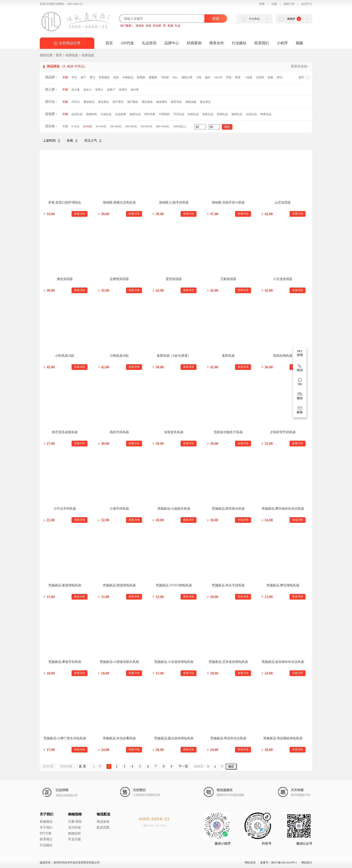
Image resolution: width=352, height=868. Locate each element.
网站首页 (250, 863)
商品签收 (103, 822)
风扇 (170, 26)
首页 (109, 43)
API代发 (127, 43)
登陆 (262, 4)
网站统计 (307, 863)
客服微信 (46, 822)
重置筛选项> (300, 66)
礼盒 (178, 26)
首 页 (82, 766)
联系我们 (262, 43)
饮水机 (157, 26)
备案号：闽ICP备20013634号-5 (279, 863)
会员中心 (307, 4)
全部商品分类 (70, 43)
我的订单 (289, 4)
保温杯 (140, 26)
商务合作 (217, 43)
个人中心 (254, 19)
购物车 (294, 19)
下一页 (183, 766)
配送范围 (103, 827)
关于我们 (47, 814)
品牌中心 (172, 43)
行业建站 (239, 43)
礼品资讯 (149, 43)
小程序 (282, 43)
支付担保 (74, 827)
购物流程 (74, 833)
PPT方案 (46, 833)
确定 (231, 766)
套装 (149, 26)
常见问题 (74, 839)
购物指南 (75, 814)
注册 (274, 4)
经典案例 (194, 43)
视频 (299, 43)
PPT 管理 (300, 353)
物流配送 (104, 814)
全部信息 (72, 55)
